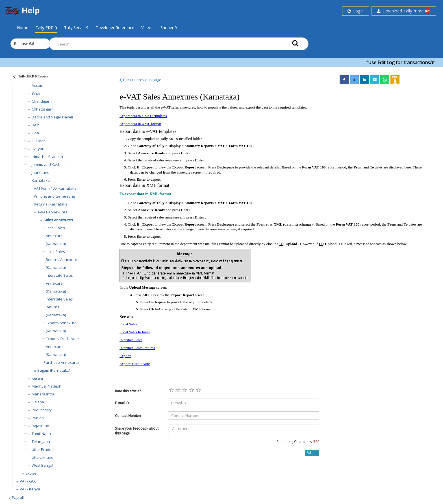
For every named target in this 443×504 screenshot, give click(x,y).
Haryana (39, 149)
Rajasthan (40, 426)
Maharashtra (43, 394)
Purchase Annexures (62, 362)
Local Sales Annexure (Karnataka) (56, 236)
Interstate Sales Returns (137, 348)
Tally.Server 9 (76, 28)
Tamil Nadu (41, 434)
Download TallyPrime (404, 11)
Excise (31, 473)
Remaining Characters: (298, 442)
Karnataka (41, 180)
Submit (312, 453)
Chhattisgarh (43, 109)
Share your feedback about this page (137, 431)
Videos (147, 28)
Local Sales (128, 324)
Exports (125, 356)
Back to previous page (140, 80)
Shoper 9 (169, 28)
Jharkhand (41, 172)
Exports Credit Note (135, 364)
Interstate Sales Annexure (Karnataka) (59, 283)
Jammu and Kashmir (49, 165)
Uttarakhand (43, 457)
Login (356, 11)
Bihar (36, 93)
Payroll (18, 497)
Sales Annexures (58, 220)
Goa (35, 133)
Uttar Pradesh (44, 449)
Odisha (38, 402)
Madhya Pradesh (46, 386)
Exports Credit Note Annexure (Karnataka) (62, 347)
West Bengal (42, 465)
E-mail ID (122, 403)
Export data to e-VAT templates (143, 116)
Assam (37, 85)
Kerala (37, 378)
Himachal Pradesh (47, 157)
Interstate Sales (131, 340)
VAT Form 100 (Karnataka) (56, 188)
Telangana (41, 442)
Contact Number (128, 416)
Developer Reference (115, 28)
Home (23, 27)
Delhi (36, 125)
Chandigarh (42, 101)
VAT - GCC (28, 481)
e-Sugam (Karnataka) (52, 370)
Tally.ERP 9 (46, 28)
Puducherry (42, 410)
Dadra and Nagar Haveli (52, 117)
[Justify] (29, 77)
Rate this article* (128, 391)
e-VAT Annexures (52, 212)
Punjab (38, 418)
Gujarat (38, 141)
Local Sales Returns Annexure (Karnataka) (61, 259)
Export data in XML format (140, 124)
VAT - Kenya (30, 489)
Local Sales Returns (135, 332)
